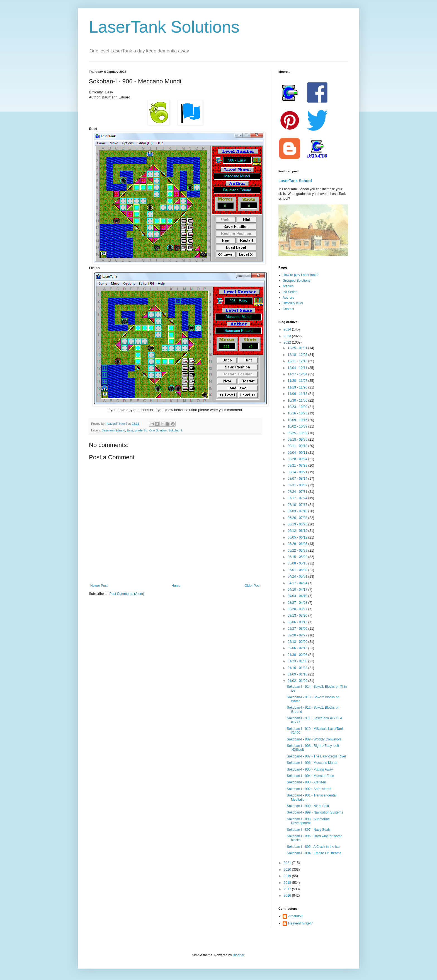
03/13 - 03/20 (298, 615)
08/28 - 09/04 (298, 459)
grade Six (141, 430)
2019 (288, 876)
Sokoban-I (175, 430)
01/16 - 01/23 (298, 668)
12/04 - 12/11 (298, 368)
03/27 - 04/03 (298, 603)
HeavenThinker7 (300, 923)
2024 (288, 329)
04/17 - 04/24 (298, 583)
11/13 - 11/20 (298, 387)
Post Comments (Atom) (127, 594)
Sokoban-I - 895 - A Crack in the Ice (313, 847)
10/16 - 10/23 (298, 413)
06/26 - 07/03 (298, 518)
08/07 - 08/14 (298, 479)
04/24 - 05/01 (298, 576)
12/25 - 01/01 (298, 348)
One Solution (158, 430)
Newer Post (99, 586)
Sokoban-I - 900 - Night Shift (308, 806)
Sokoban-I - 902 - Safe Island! (309, 789)
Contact (288, 309)
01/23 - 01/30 (298, 661)
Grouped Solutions (296, 281)
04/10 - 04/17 (298, 590)
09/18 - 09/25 (298, 440)
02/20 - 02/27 (298, 635)
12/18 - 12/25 (298, 355)
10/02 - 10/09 (298, 426)
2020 (288, 870)
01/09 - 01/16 (298, 674)
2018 (288, 883)
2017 (288, 889)
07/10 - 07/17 (298, 505)
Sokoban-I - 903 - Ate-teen (306, 782)
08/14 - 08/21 (298, 472)
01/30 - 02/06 (298, 655)
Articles (288, 286)
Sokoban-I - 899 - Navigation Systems (315, 812)
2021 (288, 863)
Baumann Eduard (113, 430)
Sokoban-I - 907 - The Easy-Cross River (316, 756)
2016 (288, 895)
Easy (130, 430)
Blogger (238, 955)
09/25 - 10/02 (298, 433)
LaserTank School (295, 181)
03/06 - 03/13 (298, 622)
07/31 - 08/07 (298, 485)
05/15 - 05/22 (298, 557)
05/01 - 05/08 (298, 570)
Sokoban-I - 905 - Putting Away (310, 769)
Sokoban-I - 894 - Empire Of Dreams (314, 853)
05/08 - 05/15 (298, 563)
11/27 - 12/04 (298, 374)
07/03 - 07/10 (298, 511)
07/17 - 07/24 (298, 498)
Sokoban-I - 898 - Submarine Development (308, 821)
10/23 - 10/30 (298, 407)
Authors (288, 298)
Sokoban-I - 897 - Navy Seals (309, 830)
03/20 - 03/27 (298, 609)
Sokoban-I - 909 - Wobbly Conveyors (314, 739)
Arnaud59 (295, 916)
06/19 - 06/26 (298, 524)
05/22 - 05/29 (298, 551)
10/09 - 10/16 (298, 420)
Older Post (252, 586)
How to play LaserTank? (300, 275)
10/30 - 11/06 (298, 400)
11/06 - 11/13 (298, 394)
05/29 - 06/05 (298, 544)
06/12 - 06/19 (298, 531)
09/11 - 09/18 (298, 446)
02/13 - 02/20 (298, 642)
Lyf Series (290, 292)
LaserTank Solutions (164, 27)
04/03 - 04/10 (298, 596)
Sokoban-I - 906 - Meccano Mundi (312, 763)
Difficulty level (293, 303)
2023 (288, 336)
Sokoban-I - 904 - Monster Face (310, 776)
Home (176, 586)
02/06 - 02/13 (298, 648)
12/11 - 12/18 (298, 361)
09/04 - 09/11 (298, 453)
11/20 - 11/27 (298, 381)
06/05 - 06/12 (298, 537)
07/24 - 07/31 (298, 492)
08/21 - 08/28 (298, 465)
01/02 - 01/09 (298, 681)
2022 (288, 342)
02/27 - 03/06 (298, 629)
